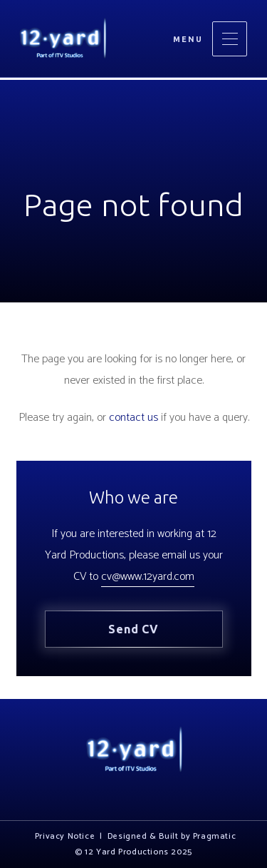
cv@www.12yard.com (148, 577)
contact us (133, 418)
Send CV (133, 629)
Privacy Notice (65, 837)
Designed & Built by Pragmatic (172, 837)
